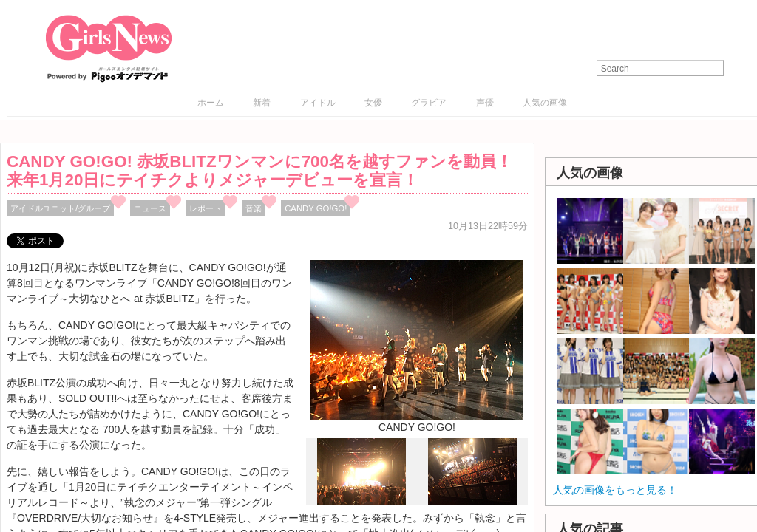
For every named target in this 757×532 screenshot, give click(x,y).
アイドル (318, 103)
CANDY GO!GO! (316, 208)
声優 (485, 103)
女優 (373, 103)
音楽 (254, 208)
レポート (206, 208)
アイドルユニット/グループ (60, 208)
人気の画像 (545, 103)
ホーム (211, 103)
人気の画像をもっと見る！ (615, 490)
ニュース (150, 208)
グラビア (429, 103)
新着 (262, 103)
